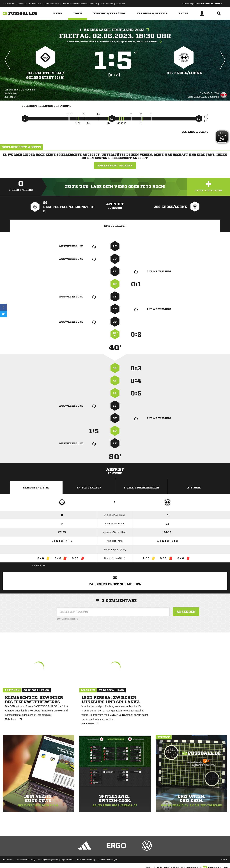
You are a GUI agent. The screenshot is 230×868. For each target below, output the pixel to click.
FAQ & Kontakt (106, 4)
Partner (94, 4)
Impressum (8, 860)
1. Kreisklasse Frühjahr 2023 (115, 30)
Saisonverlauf (89, 488)
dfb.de (21, 4)
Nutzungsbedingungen (48, 860)
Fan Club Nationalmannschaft (74, 4)
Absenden (186, 612)
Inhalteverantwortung (86, 860)
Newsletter (120, 4)
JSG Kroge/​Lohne (184, 73)
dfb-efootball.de (52, 4)
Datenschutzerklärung (25, 860)
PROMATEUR (9, 4)
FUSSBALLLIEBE (34, 4)
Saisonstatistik (36, 488)
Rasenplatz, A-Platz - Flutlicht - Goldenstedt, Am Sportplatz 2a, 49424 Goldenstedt (115, 42)
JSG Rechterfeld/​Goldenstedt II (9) (45, 75)
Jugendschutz (67, 860)
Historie (194, 488)
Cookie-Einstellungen (108, 860)
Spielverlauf (115, 226)
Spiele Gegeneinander (141, 488)
